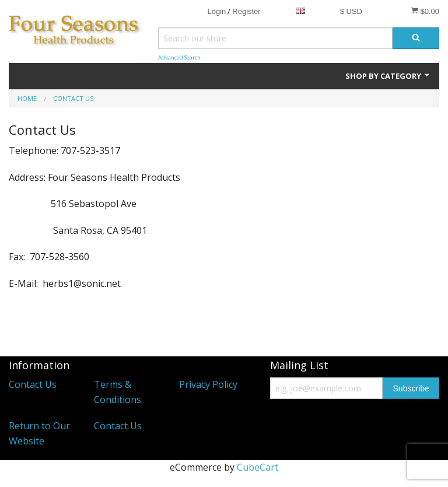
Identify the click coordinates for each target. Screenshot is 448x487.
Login (216, 11)
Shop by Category (388, 76)
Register (246, 11)
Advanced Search (179, 57)
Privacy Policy (208, 384)
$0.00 (425, 11)
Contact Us (33, 384)
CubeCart (258, 467)
